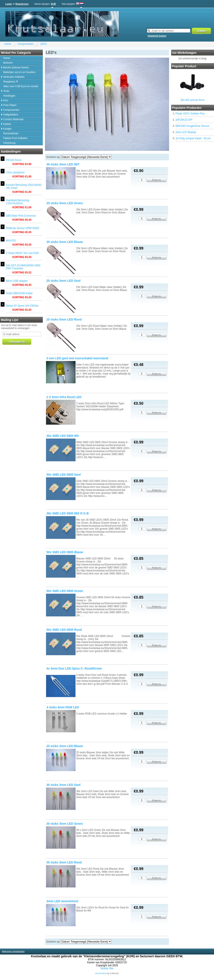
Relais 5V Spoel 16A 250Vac (22, 306)
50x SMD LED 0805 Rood (64, 630)
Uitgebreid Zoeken (157, 36)
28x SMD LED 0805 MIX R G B (68, 513)
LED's (43, 44)
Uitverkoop (9, 143)
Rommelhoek (11, 133)
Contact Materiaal (13, 119)
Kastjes (7, 129)
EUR (53, 4)
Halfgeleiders (11, 115)
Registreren (22, 4)
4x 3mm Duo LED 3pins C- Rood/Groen (74, 668)
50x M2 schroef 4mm (193, 100)
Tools (6, 91)
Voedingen (9, 96)
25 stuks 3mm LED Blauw (65, 746)
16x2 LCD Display (186, 132)
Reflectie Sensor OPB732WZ (23, 228)
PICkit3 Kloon (14, 160)
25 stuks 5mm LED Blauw (65, 242)
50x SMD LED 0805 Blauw (65, 552)
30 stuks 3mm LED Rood (64, 862)
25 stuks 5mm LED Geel (63, 281)
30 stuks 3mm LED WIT (63, 164)
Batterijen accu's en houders (19, 72)
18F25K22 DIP (184, 120)
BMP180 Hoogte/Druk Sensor (192, 126)
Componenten (26, 44)
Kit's (6, 100)
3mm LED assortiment (62, 901)
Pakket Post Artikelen (15, 138)
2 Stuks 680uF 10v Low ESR (22, 253)
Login (9, 4)
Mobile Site (107, 968)
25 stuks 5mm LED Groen (65, 203)
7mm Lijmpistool (15, 172)
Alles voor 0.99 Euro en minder (21, 86)
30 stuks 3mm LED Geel (63, 785)
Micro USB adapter (17, 281)
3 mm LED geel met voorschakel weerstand (77, 358)
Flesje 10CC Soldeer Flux (190, 114)
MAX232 (11, 241)
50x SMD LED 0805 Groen (65, 591)
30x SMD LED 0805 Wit (63, 436)
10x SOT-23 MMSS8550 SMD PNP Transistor (23, 267)
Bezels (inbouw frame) (16, 67)
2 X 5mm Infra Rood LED (64, 397)
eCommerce (101, 973)
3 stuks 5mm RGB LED (63, 707)
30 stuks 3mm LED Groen (65, 824)
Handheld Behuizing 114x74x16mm (17, 202)
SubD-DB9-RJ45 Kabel (19, 293)
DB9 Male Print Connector (21, 216)
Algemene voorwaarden (13, 951)
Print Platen (10, 105)
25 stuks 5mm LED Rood (64, 319)
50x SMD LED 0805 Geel (64, 475)
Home (8, 44)
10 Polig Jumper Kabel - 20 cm (193, 138)
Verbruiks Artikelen (14, 77)
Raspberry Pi (11, 82)
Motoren (8, 63)
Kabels (7, 124)
